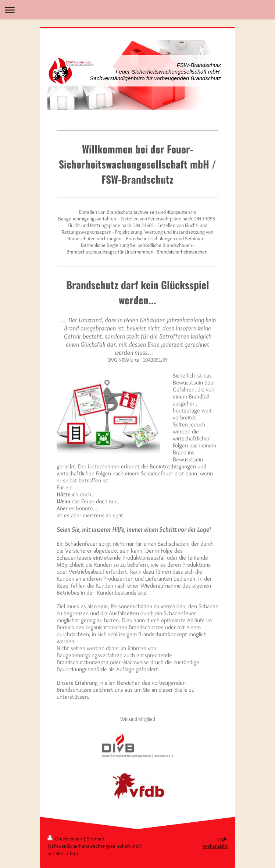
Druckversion (65, 839)
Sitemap (95, 839)
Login (222, 839)
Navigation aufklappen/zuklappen (137, 10)
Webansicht (215, 846)
